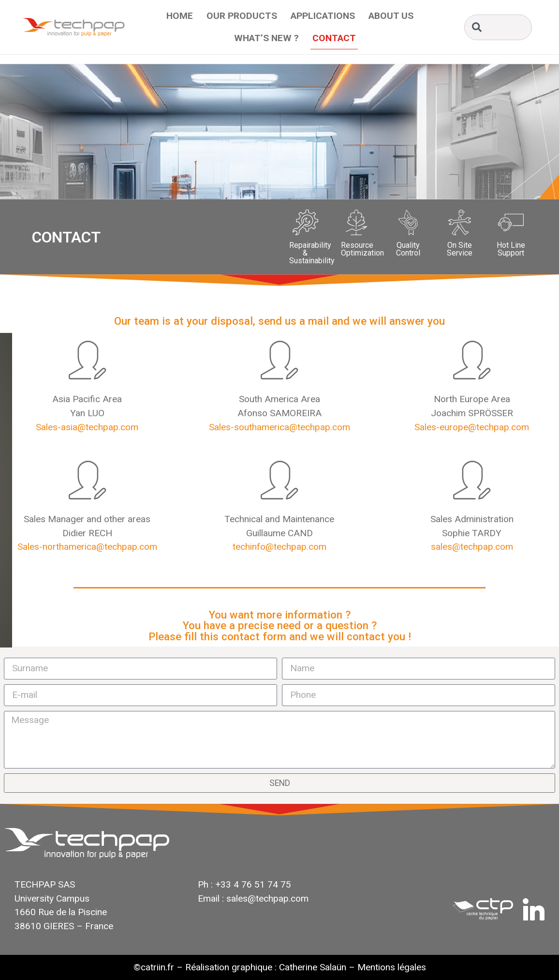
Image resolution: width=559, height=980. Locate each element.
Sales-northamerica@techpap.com (87, 547)
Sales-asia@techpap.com (87, 427)
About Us (391, 16)
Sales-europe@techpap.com (472, 427)
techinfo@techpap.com (279, 547)
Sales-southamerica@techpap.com (279, 427)
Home (180, 16)
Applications (323, 16)
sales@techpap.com (472, 547)
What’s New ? (266, 38)
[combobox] (498, 27)
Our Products (242, 16)
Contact (334, 38)
